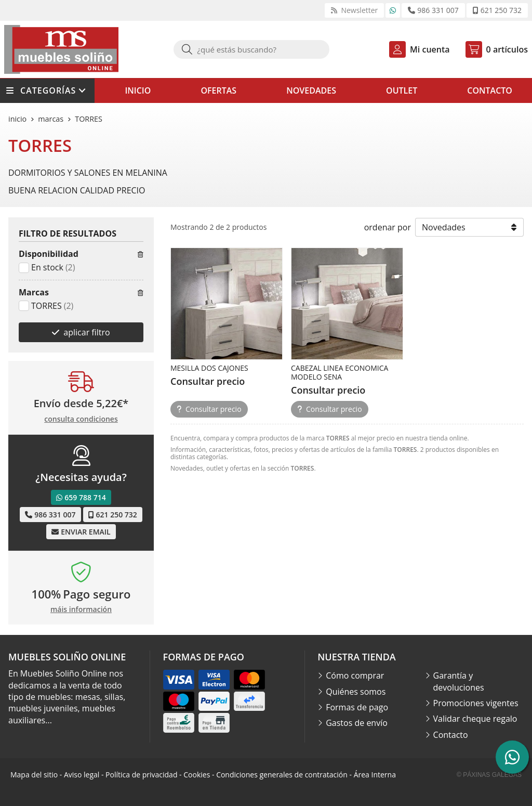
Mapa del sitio (34, 775)
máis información (81, 610)
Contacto (451, 735)
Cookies (197, 775)
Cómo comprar (355, 675)
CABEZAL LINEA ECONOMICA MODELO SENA (340, 372)
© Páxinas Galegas (489, 775)
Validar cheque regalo (475, 719)
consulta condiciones (81, 419)
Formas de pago (357, 707)
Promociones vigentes (476, 703)
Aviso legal (82, 775)
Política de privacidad (141, 775)
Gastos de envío (357, 723)
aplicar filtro (87, 332)
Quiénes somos (356, 692)
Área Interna (375, 775)
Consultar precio (209, 409)
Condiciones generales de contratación (282, 775)
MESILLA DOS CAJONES (209, 368)
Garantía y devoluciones (459, 681)
